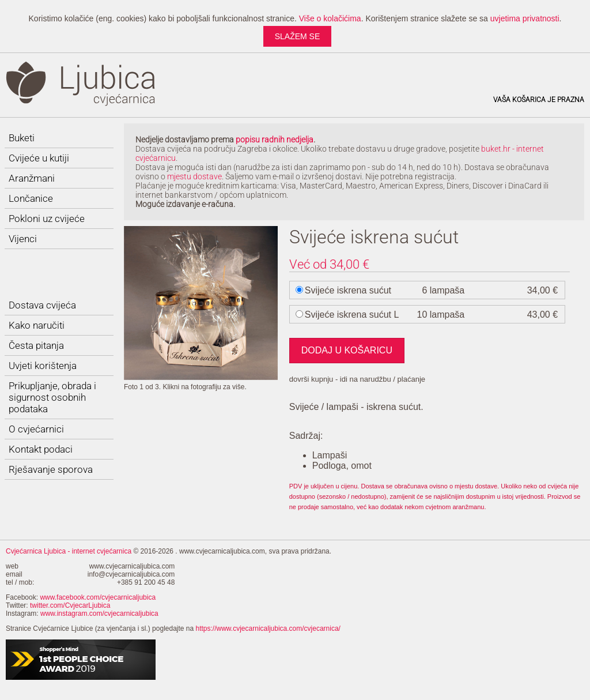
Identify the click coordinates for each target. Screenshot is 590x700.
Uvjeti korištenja (43, 366)
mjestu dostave (194, 176)
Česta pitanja (36, 345)
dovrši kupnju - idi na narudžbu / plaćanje (357, 379)
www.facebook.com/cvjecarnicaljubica (98, 597)
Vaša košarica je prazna (539, 100)
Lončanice (31, 198)
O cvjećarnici (36, 429)
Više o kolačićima (330, 18)
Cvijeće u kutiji (39, 158)
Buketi (22, 138)
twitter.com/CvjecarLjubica (70, 605)
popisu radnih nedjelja (275, 140)
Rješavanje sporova (51, 469)
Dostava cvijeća (42, 305)
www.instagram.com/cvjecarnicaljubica (99, 614)
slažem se (298, 36)
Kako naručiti (37, 325)
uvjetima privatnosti (525, 18)
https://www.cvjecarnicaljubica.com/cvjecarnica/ (268, 629)
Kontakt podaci (41, 449)
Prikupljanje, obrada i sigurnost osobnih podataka (52, 397)
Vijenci (23, 239)
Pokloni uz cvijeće (47, 219)
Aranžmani (32, 178)
